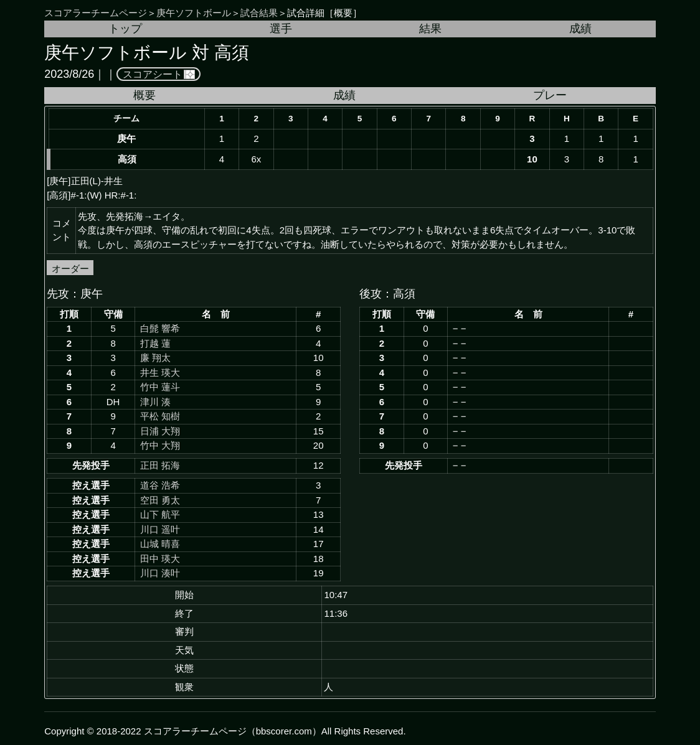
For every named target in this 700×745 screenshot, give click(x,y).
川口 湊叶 (160, 573)
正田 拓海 (160, 465)
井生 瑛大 (160, 372)
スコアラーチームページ (96, 13)
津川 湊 (155, 402)
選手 (281, 29)
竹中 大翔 (160, 445)
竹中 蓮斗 (160, 387)
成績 (580, 29)
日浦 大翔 (160, 431)
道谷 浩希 (160, 485)
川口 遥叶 (160, 529)
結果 (430, 29)
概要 (144, 95)
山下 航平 (160, 514)
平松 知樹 (160, 416)
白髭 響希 (160, 328)
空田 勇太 (160, 500)
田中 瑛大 (160, 559)
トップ (125, 29)
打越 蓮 (155, 343)
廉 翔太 (155, 358)
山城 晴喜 (160, 544)
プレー (550, 95)
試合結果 (259, 13)
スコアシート (153, 74)
